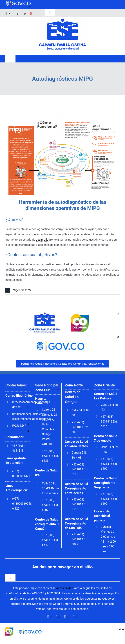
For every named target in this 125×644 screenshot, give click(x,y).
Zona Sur (42, 390)
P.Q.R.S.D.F (19, 426)
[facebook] (8, 14)
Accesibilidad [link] (65, 588)
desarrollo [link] (42, 240)
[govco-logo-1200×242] (18, 2)
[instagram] (24, 14)
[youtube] (33, 14)
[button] (62, 290)
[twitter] (16, 14)
